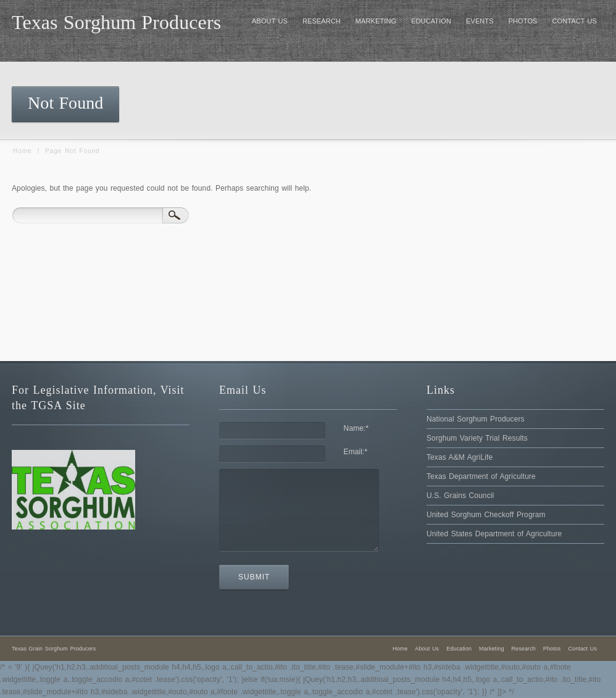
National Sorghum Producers (476, 419)
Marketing (491, 649)
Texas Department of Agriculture (481, 476)
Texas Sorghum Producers (116, 22)
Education (459, 649)
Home (23, 151)
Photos (552, 649)
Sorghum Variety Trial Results (477, 438)
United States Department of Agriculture (494, 534)
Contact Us (582, 649)
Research (524, 649)
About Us (427, 649)
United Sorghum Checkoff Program (486, 515)
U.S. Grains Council (460, 496)
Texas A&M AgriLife (460, 457)
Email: (356, 452)
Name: (356, 428)
